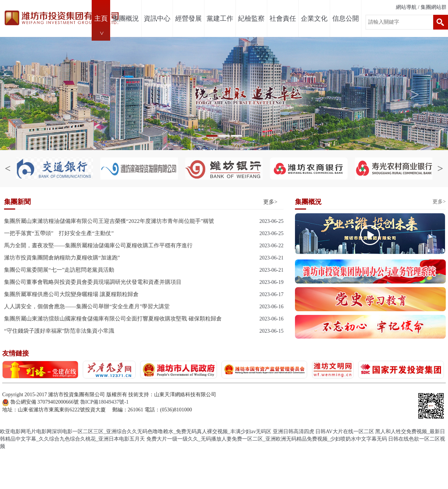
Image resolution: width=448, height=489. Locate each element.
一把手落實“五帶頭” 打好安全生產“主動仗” (59, 233)
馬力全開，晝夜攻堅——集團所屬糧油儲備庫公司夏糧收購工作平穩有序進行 (98, 245)
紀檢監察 (251, 18)
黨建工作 (220, 18)
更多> (270, 202)
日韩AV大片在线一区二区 (345, 432)
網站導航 (406, 7)
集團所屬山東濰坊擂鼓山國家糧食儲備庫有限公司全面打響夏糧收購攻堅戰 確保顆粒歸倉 (113, 319)
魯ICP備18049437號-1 (104, 402)
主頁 (101, 18)
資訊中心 (157, 18)
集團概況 (126, 18)
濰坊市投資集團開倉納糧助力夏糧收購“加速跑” (62, 258)
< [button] (34, 95)
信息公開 (346, 18)
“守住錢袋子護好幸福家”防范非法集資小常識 (59, 331)
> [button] (415, 95)
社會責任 (283, 18)
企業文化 (314, 18)
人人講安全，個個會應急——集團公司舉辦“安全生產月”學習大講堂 (87, 306)
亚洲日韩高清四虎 (293, 432)
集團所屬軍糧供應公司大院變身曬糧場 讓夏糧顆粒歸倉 (71, 294)
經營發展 (189, 18)
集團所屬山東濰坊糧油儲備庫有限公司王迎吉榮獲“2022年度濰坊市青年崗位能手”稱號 (109, 221)
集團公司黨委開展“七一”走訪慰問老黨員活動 (59, 270)
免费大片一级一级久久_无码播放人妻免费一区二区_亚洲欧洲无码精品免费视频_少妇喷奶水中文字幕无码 (267, 439)
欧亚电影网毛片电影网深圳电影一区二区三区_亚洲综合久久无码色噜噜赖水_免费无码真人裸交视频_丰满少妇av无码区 (136, 432)
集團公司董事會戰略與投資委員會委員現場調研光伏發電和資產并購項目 (93, 282)
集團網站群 (434, 7)
